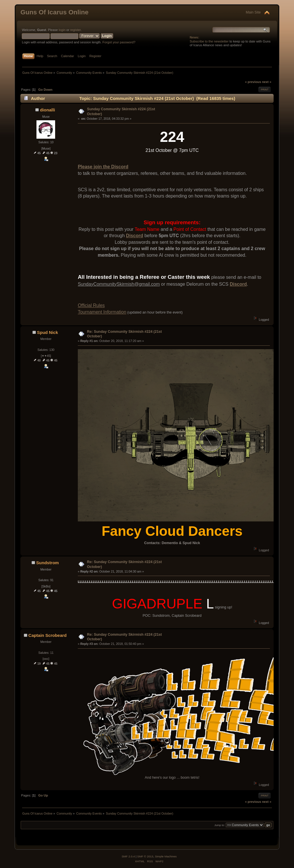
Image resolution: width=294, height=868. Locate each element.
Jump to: (219, 825)
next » (267, 82)
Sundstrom (48, 563)
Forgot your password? (119, 42)
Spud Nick (48, 332)
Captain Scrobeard (48, 635)
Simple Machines (166, 856)
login (62, 30)
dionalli (47, 110)
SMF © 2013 (145, 856)
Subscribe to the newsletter (209, 41)
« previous (253, 82)
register (75, 30)
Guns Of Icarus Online (54, 12)
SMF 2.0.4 (128, 856)
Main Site (253, 12)
